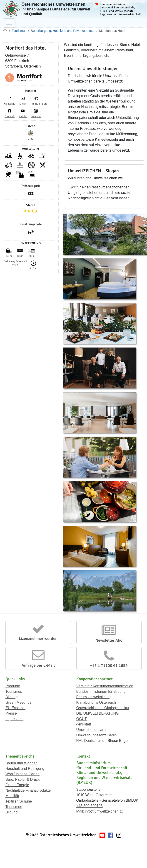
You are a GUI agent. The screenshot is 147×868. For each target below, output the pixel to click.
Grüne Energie (17, 785)
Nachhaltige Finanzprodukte (28, 790)
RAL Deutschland (90, 741)
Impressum (14, 719)
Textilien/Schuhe (19, 801)
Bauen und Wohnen (21, 763)
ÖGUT (82, 719)
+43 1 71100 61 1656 (109, 665)
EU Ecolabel (15, 708)
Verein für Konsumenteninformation (105, 686)
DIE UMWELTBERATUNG (98, 713)
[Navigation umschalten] (9, 23)
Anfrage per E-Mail (38, 665)
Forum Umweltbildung (94, 697)
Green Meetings (18, 702)
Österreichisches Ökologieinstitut (103, 708)
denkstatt (84, 724)
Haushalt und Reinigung (25, 769)
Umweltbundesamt (91, 730)
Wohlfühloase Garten (22, 774)
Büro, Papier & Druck (22, 779)
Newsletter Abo (109, 640)
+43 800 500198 (90, 806)
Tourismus (19, 31)
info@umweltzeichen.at (104, 811)
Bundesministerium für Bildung (101, 692)
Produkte (13, 686)
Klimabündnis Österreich (96, 702)
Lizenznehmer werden (38, 638)
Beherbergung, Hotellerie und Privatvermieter (63, 31)
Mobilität (12, 796)
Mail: (80, 811)
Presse (11, 713)
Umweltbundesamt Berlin (97, 735)
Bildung (11, 697)
